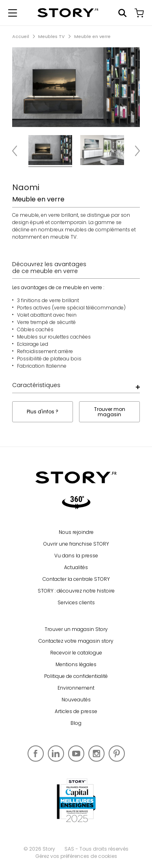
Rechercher (122, 13)
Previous (18, 151)
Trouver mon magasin (110, 412)
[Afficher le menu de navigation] (13, 13)
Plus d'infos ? (43, 412)
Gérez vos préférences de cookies (76, 856)
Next (134, 151)
